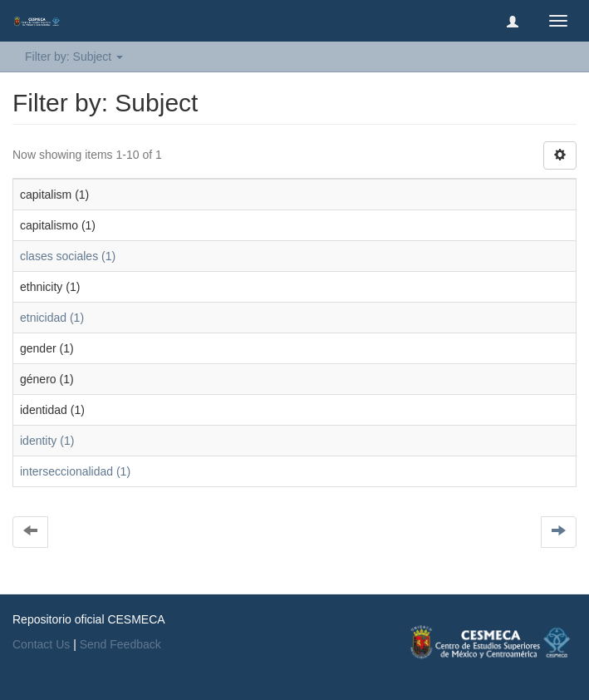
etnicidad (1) (52, 318)
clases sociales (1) (68, 256)
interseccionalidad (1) (75, 471)
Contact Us (41, 644)
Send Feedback (120, 644)
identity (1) (47, 441)
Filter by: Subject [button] (74, 57)
